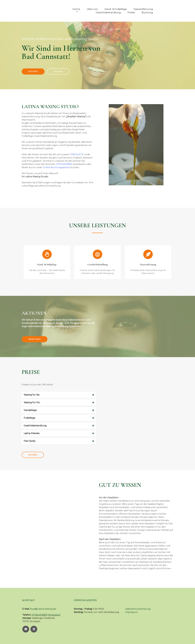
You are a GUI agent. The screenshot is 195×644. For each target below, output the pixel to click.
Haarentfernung (143, 9)
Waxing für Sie (32, 395)
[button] (59, 395)
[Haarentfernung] (148, 254)
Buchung (147, 12)
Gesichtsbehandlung (108, 12)
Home (76, 9)
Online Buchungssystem (56, 167)
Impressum (131, 612)
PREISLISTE (77, 154)
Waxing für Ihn (32, 402)
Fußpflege (29, 418)
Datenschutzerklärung (138, 609)
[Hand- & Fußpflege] (47, 254)
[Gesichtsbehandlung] (97, 254)
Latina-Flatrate (32, 433)
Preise (131, 12)
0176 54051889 (64, 164)
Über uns (92, 9)
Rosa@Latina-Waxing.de (43, 609)
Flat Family (30, 441)
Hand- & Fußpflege (116, 9)
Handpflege (30, 410)
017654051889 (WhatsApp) (46, 615)
